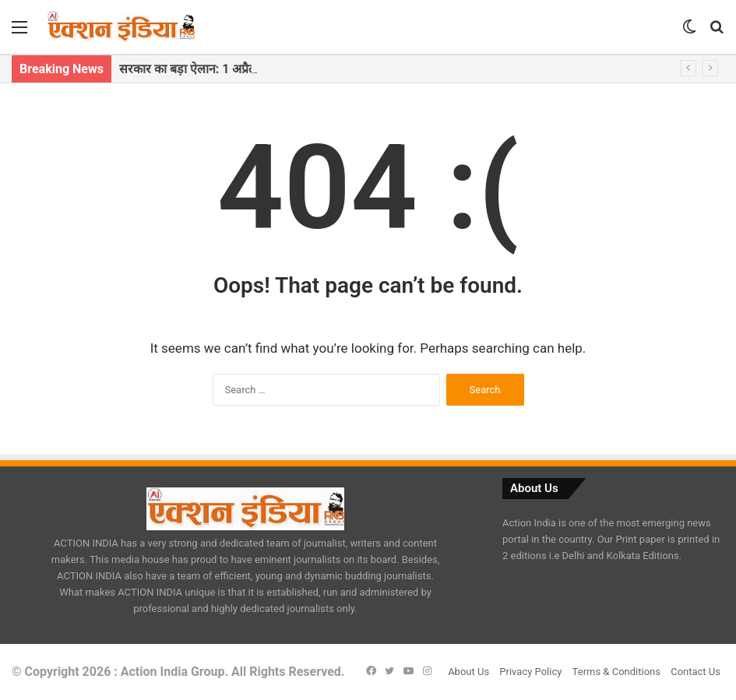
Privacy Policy (530, 672)
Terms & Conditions (616, 672)
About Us (468, 672)
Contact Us (696, 672)
